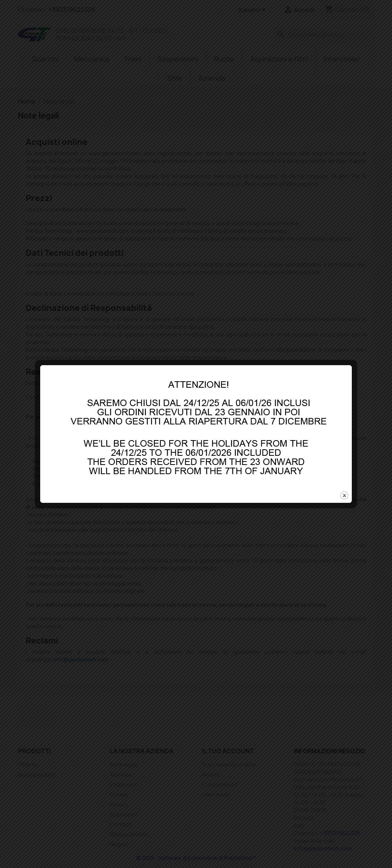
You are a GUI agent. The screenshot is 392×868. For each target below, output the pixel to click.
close (344, 462)
